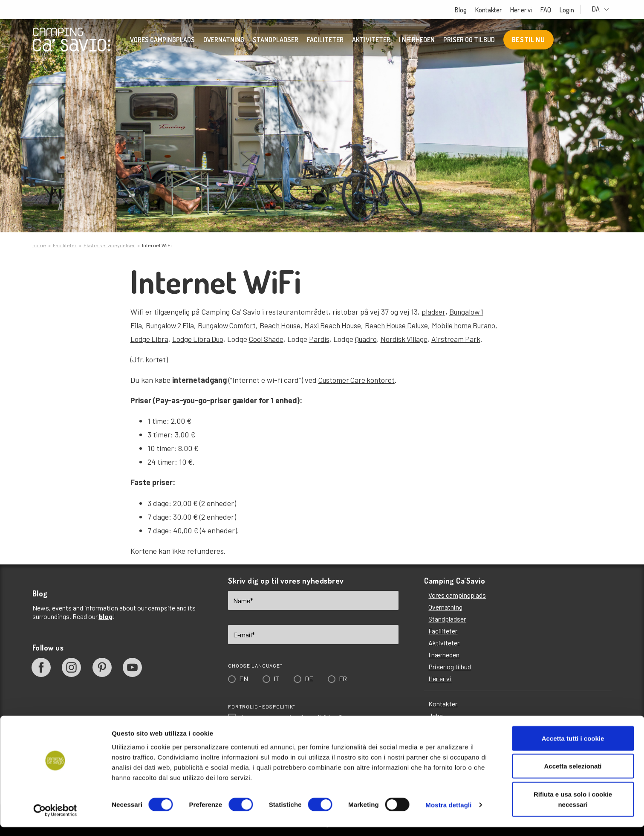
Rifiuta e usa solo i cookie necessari (573, 808)
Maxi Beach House (341, 325)
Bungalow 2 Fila (171, 325)
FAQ (554, 10)
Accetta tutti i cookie (573, 747)
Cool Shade (270, 339)
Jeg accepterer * (290, 717)
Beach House (286, 325)
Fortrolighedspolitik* (262, 706)
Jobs (436, 716)
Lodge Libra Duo (200, 339)
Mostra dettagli (448, 814)
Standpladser (276, 40)
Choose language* (255, 665)
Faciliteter (325, 40)
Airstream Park (465, 339)
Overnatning (224, 40)
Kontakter (497, 10)
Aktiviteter (371, 40)
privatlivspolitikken (311, 717)
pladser (433, 312)
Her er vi (530, 10)
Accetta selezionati (573, 775)
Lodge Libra (150, 339)
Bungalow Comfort (231, 325)
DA (605, 9)
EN (244, 678)
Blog (469, 10)
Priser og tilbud (469, 40)
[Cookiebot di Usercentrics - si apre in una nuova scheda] (55, 819)
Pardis (324, 339)
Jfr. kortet (149, 359)
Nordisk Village (412, 339)
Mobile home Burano (478, 325)
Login (575, 10)
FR (343, 678)
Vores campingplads (162, 40)
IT (276, 678)
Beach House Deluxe (407, 325)
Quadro (372, 339)
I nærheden (417, 40)
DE (309, 678)
